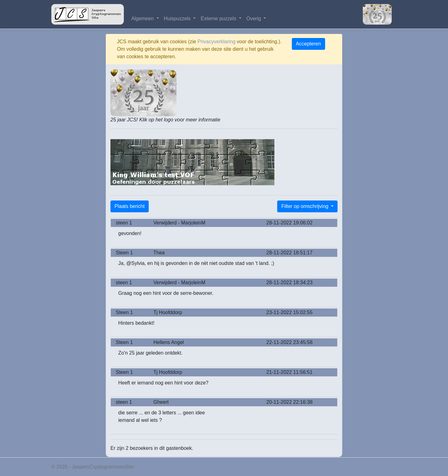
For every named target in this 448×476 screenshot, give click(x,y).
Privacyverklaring (217, 42)
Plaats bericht (130, 206)
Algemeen (143, 19)
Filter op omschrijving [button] (306, 206)
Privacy (146, 467)
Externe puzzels (219, 19)
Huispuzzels (178, 19)
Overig (254, 19)
